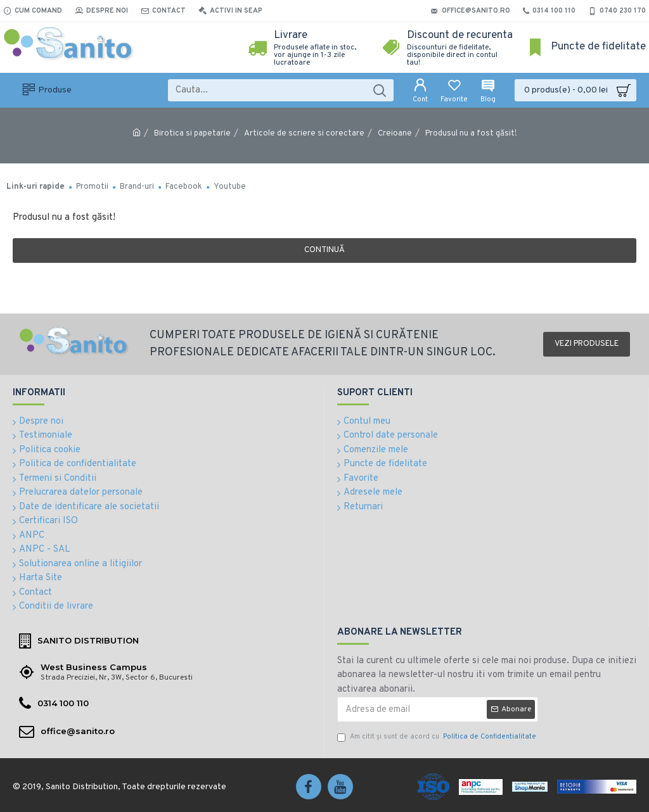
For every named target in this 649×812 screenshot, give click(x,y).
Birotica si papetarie (192, 134)
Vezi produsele (587, 344)
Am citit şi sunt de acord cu (438, 737)
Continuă (324, 250)
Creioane (395, 134)
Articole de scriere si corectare (304, 134)
